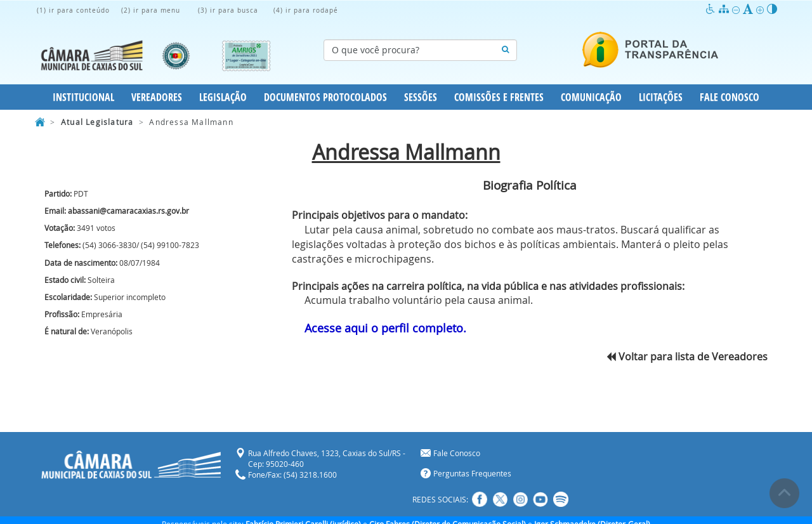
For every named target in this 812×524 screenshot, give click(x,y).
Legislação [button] (223, 97)
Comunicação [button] (591, 97)
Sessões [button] (421, 97)
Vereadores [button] (157, 97)
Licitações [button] (661, 97)
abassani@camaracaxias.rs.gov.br (128, 211)
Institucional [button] (83, 97)
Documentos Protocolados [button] (325, 97)
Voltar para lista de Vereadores (687, 357)
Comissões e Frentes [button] (499, 97)
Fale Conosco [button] (730, 97)
